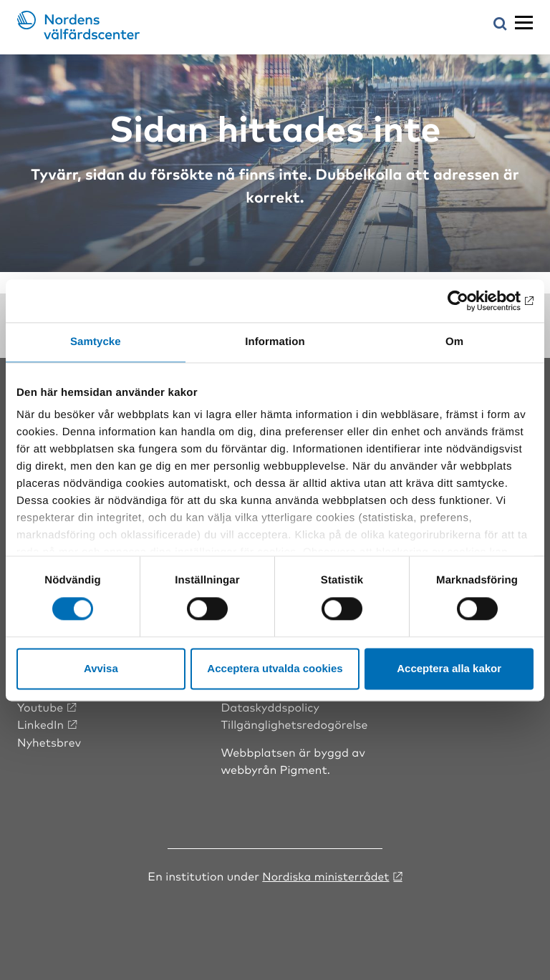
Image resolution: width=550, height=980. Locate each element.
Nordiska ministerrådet (326, 875)
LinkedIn (41, 724)
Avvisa (101, 668)
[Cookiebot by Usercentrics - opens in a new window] (471, 301)
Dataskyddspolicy (270, 707)
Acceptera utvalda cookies (275, 668)
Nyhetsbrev (49, 741)
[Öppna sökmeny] (500, 25)
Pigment (304, 769)
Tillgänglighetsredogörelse (294, 724)
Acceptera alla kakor (449, 668)
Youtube (40, 707)
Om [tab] (454, 342)
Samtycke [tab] (96, 342)
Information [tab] (275, 342)
